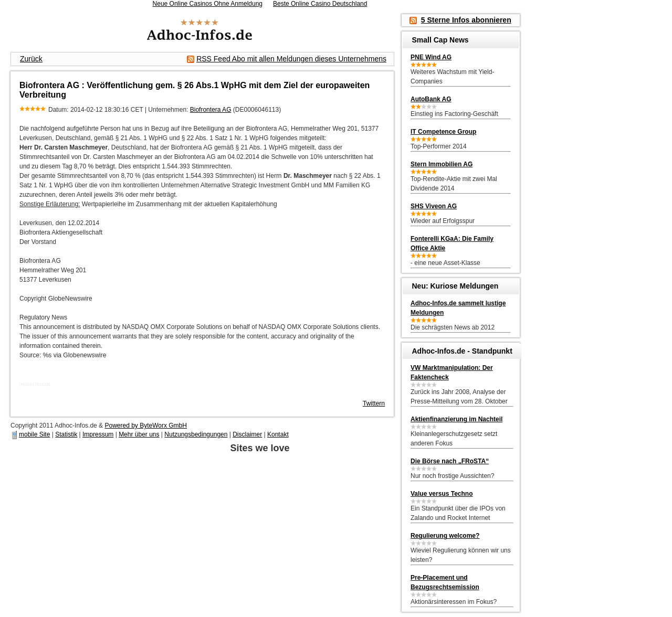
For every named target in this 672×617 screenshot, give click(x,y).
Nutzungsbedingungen (196, 434)
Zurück (31, 59)
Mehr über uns (139, 434)
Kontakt (278, 434)
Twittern (374, 403)
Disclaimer (247, 434)
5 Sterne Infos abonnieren (466, 20)
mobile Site (34, 434)
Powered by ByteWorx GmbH (146, 425)
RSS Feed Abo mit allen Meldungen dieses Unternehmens (291, 59)
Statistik (66, 434)
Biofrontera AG (211, 110)
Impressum (98, 434)
